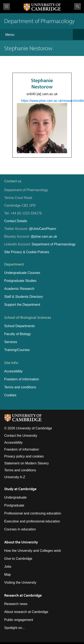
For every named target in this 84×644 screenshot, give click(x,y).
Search (77, 6)
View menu (7, 7)
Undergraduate (15, 497)
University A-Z (15, 477)
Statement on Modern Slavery (27, 463)
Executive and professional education (32, 521)
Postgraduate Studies (20, 281)
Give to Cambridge (18, 559)
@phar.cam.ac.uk (44, 236)
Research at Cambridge (23, 595)
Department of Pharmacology (54, 244)
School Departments (19, 326)
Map (7, 575)
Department (14, 264)
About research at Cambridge (26, 612)
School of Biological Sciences (28, 317)
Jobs (8, 567)
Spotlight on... (15, 628)
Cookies (10, 395)
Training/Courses (17, 350)
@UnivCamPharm (42, 229)
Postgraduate (14, 505)
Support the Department (22, 305)
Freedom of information (22, 379)
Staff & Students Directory (24, 297)
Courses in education (20, 529)
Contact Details (16, 221)
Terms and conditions (20, 387)
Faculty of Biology (17, 334)
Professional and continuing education (33, 513)
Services (11, 342)
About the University (21, 542)
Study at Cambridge (20, 489)
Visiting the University (20, 582)
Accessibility (13, 371)
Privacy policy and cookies (24, 456)
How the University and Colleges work (33, 551)
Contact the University (21, 436)
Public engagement (19, 620)
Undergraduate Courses (22, 273)
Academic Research (19, 289)
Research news (16, 604)
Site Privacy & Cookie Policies (27, 252)
